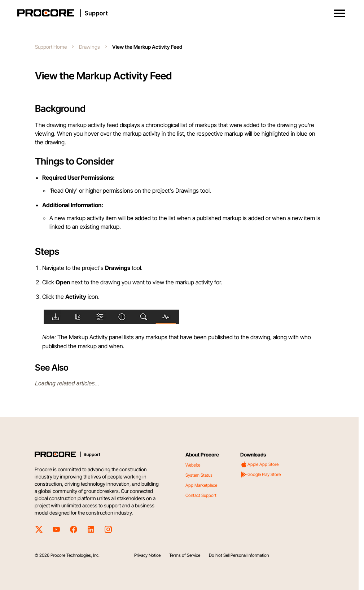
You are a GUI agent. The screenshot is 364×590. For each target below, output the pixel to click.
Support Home (51, 47)
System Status (199, 475)
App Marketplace (201, 485)
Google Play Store (260, 475)
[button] (339, 13)
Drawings (89, 47)
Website (193, 465)
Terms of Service (185, 555)
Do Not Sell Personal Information (239, 555)
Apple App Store (259, 464)
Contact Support (201, 495)
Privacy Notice (147, 555)
